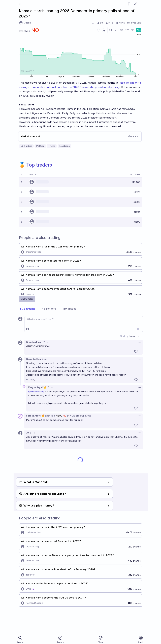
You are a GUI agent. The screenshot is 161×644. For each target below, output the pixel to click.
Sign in (141, 639)
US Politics (26, 146)
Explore (60, 639)
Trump (52, 146)
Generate (133, 136)
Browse (20, 639)
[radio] (110, 30)
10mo (88, 416)
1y (34, 433)
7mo (46, 342)
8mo (45, 359)
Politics (40, 146)
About (101, 639)
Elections (65, 146)
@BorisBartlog (36, 392)
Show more (27, 299)
